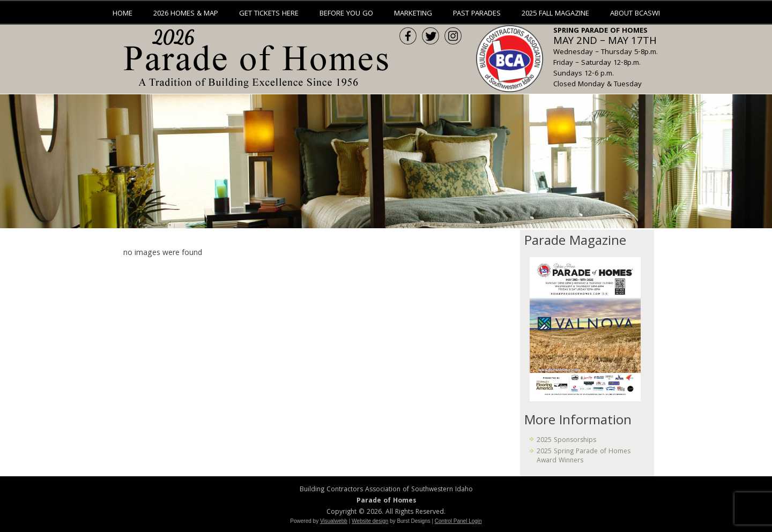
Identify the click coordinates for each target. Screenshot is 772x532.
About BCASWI (635, 14)
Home (123, 14)
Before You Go (346, 14)
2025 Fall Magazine (555, 14)
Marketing (413, 14)
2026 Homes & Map (186, 14)
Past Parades (477, 14)
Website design (370, 521)
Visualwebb (334, 521)
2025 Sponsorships (566, 441)
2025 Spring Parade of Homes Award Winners (584, 456)
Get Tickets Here (269, 14)
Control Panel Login (458, 521)
